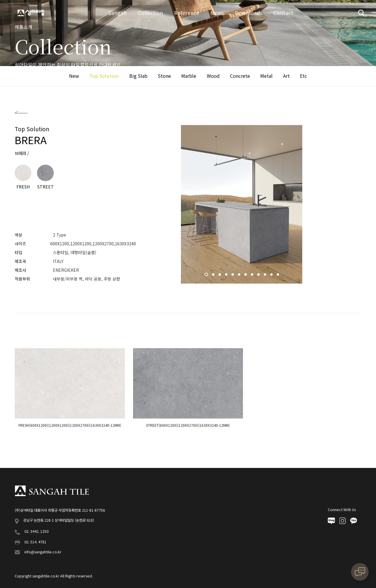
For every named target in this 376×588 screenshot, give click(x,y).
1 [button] (207, 276)
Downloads (249, 13)
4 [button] (227, 276)
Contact (283, 13)
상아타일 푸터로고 (52, 491)
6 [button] (240, 276)
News (217, 13)
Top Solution (104, 76)
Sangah (117, 13)
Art (286, 76)
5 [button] (233, 276)
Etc (303, 76)
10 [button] (266, 276)
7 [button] (246, 276)
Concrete (240, 76)
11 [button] (272, 276)
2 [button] (214, 276)
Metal (266, 76)
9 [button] (259, 276)
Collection (151, 13)
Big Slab (138, 76)
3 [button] (220, 276)
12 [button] (278, 276)
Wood (213, 76)
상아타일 (31, 13)
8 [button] (253, 276)
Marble (189, 76)
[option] (242, 204)
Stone (164, 76)
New (74, 76)
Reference (187, 13)
